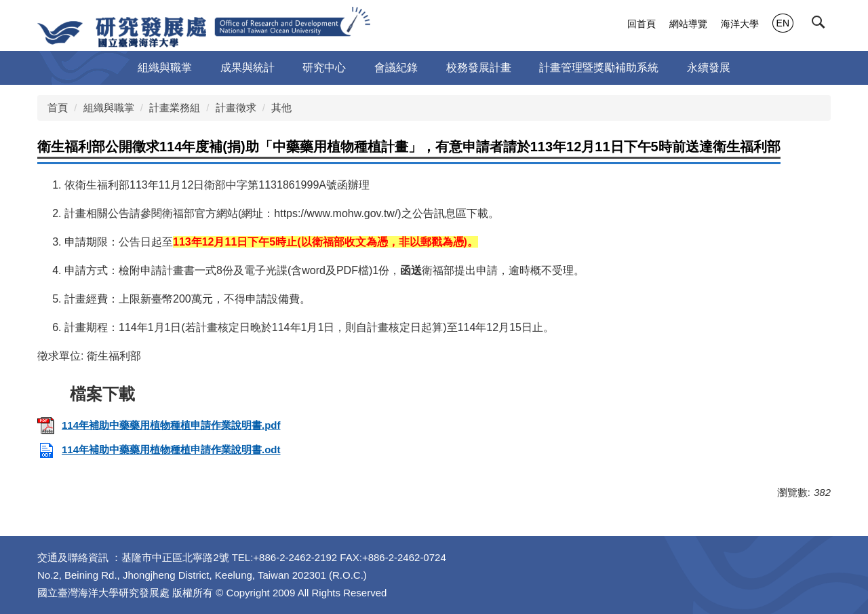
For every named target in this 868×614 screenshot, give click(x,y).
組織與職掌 (109, 108)
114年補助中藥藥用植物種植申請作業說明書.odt (159, 449)
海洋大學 (740, 24)
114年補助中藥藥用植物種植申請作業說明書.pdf (159, 425)
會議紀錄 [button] (396, 68)
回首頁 (642, 24)
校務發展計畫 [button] (479, 68)
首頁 (58, 108)
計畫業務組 (175, 108)
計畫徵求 (236, 108)
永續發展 (709, 68)
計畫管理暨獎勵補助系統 (599, 68)
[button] (821, 25)
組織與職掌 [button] (165, 68)
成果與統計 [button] (248, 68)
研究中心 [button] (324, 68)
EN (783, 23)
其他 (281, 108)
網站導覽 (688, 24)
